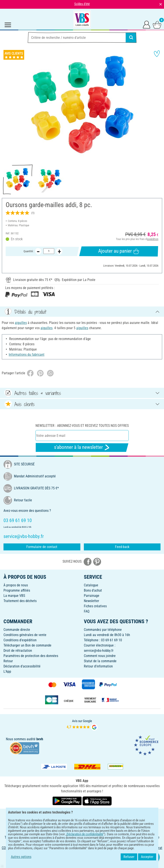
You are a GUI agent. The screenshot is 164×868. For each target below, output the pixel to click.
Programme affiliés (17, 590)
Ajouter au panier (119, 251)
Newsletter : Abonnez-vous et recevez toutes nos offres (82, 426)
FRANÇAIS (82, 815)
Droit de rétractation (18, 651)
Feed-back (122, 547)
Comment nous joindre (100, 656)
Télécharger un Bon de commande (27, 645)
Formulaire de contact (42, 547)
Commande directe (17, 630)
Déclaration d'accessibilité (22, 666)
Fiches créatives (95, 606)
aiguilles (21, 323)
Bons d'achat (93, 590)
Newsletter (91, 601)
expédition (153, 239)
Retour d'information (98, 666)
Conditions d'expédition (20, 640)
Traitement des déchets (20, 601)
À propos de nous (16, 585)
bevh (40, 739)
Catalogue (91, 585)
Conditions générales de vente (25, 635)
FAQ (87, 611)
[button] (7, 105)
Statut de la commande (100, 661)
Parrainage (92, 596)
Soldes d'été (82, 4)
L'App (7, 671)
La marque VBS (14, 596)
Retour (8, 661)
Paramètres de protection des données (31, 656)
